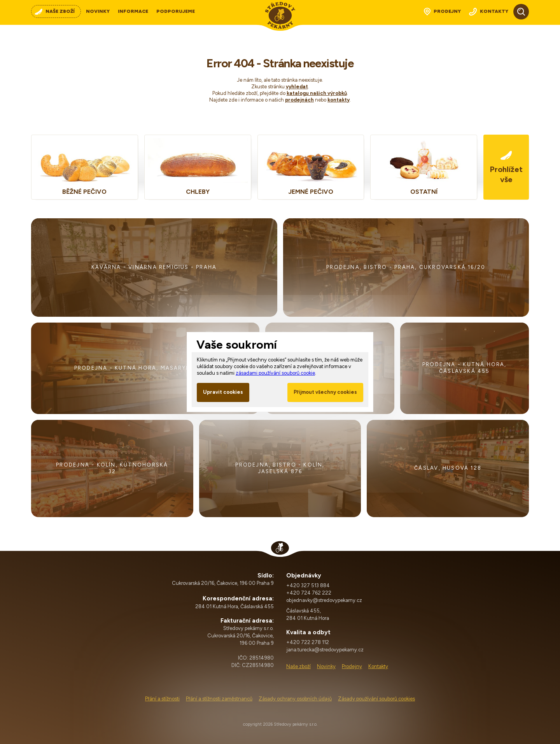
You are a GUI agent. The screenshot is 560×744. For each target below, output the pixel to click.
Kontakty (378, 666)
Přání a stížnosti (162, 699)
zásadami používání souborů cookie (275, 373)
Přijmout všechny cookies (325, 392)
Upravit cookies (223, 392)
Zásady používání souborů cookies (376, 699)
